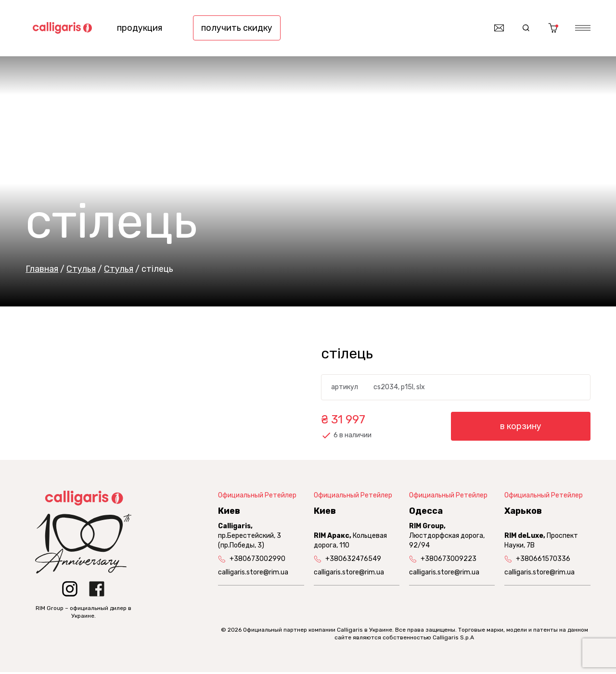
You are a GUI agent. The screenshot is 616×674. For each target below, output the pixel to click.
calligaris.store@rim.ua (253, 574)
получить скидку (237, 29)
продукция (140, 29)
